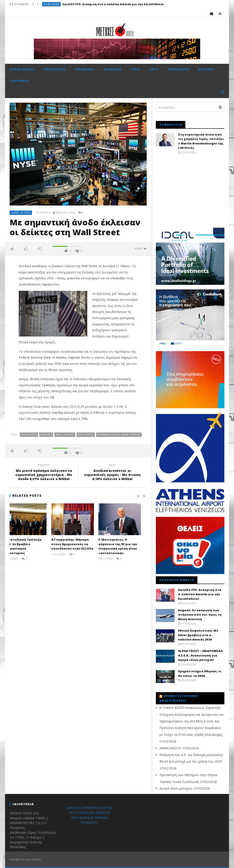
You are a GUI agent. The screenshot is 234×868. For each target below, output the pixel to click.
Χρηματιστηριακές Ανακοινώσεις (179, 698)
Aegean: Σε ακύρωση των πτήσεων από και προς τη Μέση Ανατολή (200, 615)
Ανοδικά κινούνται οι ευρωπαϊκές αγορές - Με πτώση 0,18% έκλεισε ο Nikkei (112, 473)
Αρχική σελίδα (22, 69)
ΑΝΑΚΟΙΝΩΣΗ (170, 748)
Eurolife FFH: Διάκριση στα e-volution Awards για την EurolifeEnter (113, 4)
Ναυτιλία (206, 69)
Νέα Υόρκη (86, 434)
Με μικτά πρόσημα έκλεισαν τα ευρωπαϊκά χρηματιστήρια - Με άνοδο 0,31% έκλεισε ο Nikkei (44, 473)
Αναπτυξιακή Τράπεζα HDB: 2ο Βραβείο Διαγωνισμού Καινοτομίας (28, 546)
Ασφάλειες (52, 4)
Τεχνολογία (178, 69)
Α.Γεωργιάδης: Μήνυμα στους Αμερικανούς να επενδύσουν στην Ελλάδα (78, 544)
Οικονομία (85, 69)
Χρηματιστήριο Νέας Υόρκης (119, 434)
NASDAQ (46, 434)
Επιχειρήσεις (55, 69)
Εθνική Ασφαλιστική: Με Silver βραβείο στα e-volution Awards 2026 (198, 635)
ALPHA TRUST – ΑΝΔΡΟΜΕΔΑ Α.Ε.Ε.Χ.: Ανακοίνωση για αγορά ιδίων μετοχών (200, 655)
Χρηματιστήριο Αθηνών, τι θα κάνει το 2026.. (200, 673)
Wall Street (65, 434)
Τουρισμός (19, 81)
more (141, 249)
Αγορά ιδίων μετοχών (176, 788)
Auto (154, 69)
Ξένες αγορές (21, 212)
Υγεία (136, 69)
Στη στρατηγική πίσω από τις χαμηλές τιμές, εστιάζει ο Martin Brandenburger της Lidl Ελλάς (201, 141)
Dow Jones (29, 434)
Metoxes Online (66, 213)
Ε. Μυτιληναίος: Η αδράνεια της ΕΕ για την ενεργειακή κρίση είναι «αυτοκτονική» (123, 546)
